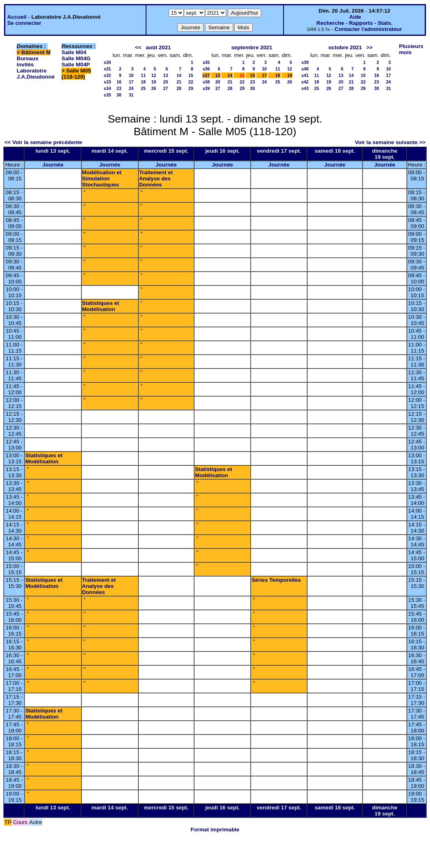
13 (166, 75)
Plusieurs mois (411, 49)
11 (143, 75)
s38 (206, 82)
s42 (305, 82)
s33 (107, 82)
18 (143, 82)
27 (166, 88)
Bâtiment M (36, 52)
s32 (107, 75)
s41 (305, 75)
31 (131, 95)
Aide (355, 17)
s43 (305, 88)
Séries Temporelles (276, 580)
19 (154, 82)
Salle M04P (76, 65)
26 (154, 88)
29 (191, 88)
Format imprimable (215, 830)
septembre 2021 (252, 47)
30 (119, 95)
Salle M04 (74, 52)
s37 (206, 75)
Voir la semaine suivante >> (390, 142)
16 (119, 82)
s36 (206, 69)
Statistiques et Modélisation (101, 306)
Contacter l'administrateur (368, 29)
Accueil (17, 17)
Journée (53, 165)
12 (154, 75)
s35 (107, 95)
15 (191, 75)
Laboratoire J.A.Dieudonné (36, 74)
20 (166, 82)
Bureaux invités (27, 61)
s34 (107, 88)
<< (138, 47)
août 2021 (158, 47)
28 (179, 88)
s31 (107, 69)
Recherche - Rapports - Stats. (355, 23)
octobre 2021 (345, 47)
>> (370, 47)
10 (131, 75)
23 (119, 88)
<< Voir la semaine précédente (43, 142)
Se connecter (24, 23)
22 (191, 82)
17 (131, 82)
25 (143, 88)
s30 (107, 62)
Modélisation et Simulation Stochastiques (102, 179)
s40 (305, 69)
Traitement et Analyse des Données (156, 179)
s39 (206, 88)
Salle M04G (76, 58)
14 (179, 75)
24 (131, 88)
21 (179, 82)
